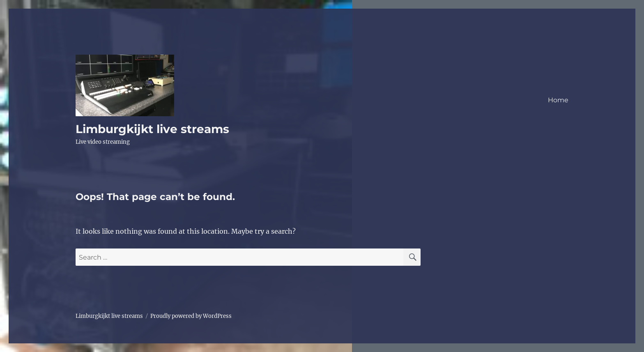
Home (558, 100)
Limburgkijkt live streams (152, 129)
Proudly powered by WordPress (191, 316)
